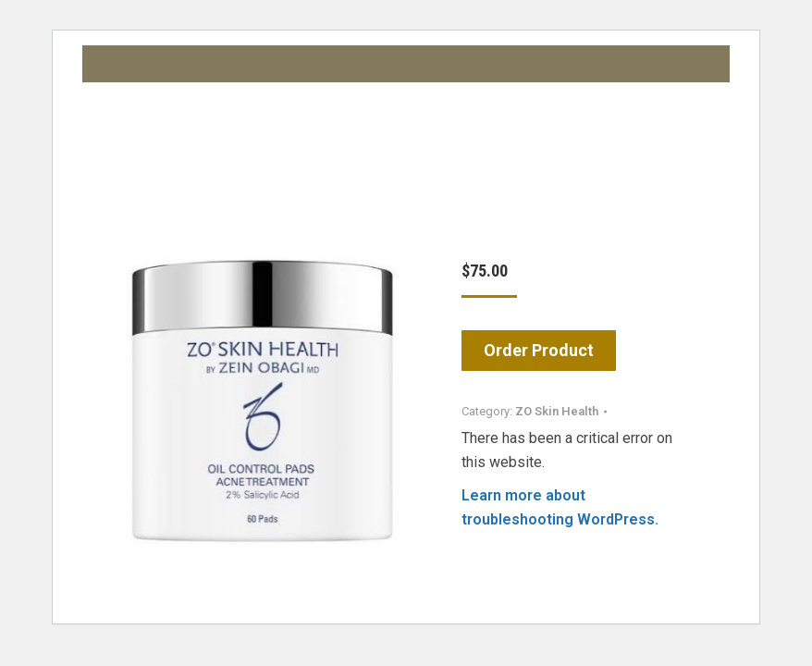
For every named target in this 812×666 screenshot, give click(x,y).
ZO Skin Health (557, 411)
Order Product (539, 350)
